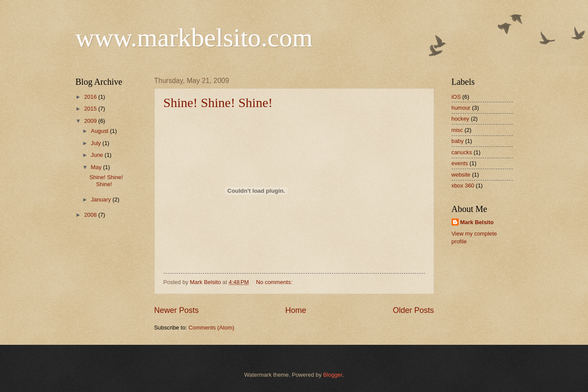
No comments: (275, 282)
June (98, 155)
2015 (91, 109)
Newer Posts (177, 310)
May (97, 167)
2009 (91, 121)
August (101, 131)
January (102, 199)
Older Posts (413, 310)
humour (461, 108)
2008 (91, 215)
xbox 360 (463, 186)
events (460, 163)
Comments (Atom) (211, 328)
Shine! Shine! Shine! (218, 102)
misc (457, 130)
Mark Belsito (477, 222)
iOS (456, 97)
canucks (462, 152)
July (97, 143)
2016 (91, 97)
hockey (461, 119)
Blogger (333, 375)
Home (296, 310)
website (461, 175)
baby (458, 141)
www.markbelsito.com (194, 38)
